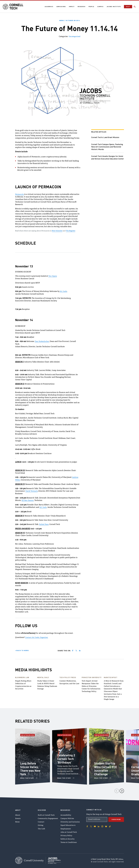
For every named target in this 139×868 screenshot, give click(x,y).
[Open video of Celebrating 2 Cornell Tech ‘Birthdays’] (59, 748)
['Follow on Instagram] (102, 825)
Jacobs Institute (113, 7)
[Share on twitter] (76, 650)
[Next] (122, 789)
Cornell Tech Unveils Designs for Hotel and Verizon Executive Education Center (107, 158)
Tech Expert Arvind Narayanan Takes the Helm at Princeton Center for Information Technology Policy (92, 685)
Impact (71, 7)
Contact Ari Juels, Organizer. (37, 636)
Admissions (61, 7)
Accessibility (66, 814)
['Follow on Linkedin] (99, 825)
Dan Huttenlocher (42, 341)
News (18, 821)
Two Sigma (53, 276)
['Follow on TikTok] (110, 825)
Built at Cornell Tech (46, 814)
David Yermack (32, 490)
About (18, 814)
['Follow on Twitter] (91, 825)
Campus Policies (67, 817)
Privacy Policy (66, 835)
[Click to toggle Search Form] (135, 7)
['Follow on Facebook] (87, 825)
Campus (100, 7)
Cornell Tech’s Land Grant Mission (105, 137)
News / (69, 20)
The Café (42, 828)
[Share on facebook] (73, 650)
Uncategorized (74, 36)
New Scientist (57, 231)
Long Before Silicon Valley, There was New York (30, 767)
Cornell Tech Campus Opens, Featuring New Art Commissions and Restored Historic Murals (107, 146)
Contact (41, 821)
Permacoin (20, 194)
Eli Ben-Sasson (28, 500)
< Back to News (22, 649)
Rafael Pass (44, 524)
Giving (41, 824)
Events (18, 817)
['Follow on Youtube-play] (95, 825)
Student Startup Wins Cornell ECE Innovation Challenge (106, 767)
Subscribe (116, 818)
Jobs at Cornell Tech (69, 831)
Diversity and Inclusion (70, 821)
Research (81, 7)
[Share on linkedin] (80, 650)
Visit (128, 7)
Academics (49, 7)
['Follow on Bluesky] (106, 825)
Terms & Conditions (69, 842)
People (91, 7)
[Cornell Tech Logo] (13, 7)
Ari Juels (64, 291)
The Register (71, 231)
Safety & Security (68, 838)
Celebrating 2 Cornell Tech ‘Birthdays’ (66, 757)
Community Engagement (48, 817)
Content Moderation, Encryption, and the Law (68, 683)
